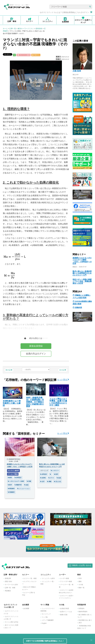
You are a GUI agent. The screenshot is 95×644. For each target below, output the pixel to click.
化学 (42, 481)
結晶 (26, 485)
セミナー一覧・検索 (30, 578)
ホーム (5, 29)
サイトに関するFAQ (12, 622)
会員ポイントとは (66, 612)
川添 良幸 (77, 71)
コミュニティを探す (48, 578)
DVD (80, 578)
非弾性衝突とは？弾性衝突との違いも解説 (12, 403)
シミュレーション (24, 489)
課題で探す (9, 581)
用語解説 (8, 591)
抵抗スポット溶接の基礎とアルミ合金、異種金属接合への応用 (82, 281)
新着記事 (8, 578)
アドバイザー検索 (66, 581)
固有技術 (39, 29)
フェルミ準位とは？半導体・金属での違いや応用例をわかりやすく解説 (58, 402)
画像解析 (11, 492)
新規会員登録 (36, 346)
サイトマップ (46, 614)
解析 (10, 478)
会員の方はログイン (36, 354)
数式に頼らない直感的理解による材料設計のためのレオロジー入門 (82, 273)
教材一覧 (81, 588)
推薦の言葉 (64, 615)
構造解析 (11, 489)
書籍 (80, 581)
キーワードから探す (12, 585)
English (44, 623)
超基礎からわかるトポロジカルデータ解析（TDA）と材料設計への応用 (82, 261)
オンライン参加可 (13, 471)
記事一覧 (13, 29)
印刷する (36, 55)
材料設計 (18, 478)
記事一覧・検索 (10, 588)
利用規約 (81, 608)
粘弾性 (43, 478)
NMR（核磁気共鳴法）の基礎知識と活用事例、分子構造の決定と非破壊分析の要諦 (35, 402)
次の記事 (63, 370)
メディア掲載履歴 (48, 620)
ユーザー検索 (64, 578)
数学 (10, 485)
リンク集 (45, 617)
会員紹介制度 (64, 608)
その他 (81, 585)
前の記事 (9, 370)
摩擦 (49, 481)
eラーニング (44, 471)
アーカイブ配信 (13, 474)
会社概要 (26, 608)
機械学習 (18, 485)
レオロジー (55, 471)
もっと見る (63, 380)
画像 (29, 481)
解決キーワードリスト (26, 29)
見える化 (57, 481)
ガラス (51, 478)
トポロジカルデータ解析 (16, 481)
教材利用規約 (83, 612)
